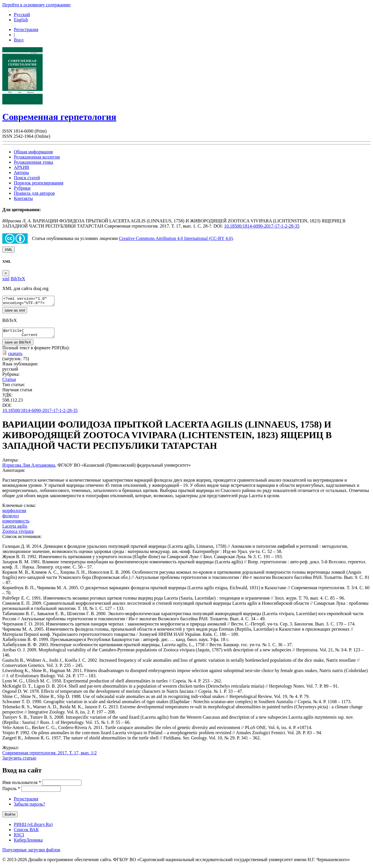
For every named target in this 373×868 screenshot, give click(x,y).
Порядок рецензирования (39, 183)
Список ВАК (26, 833)
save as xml (15, 312)
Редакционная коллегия (37, 157)
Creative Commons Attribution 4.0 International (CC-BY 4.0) (176, 238)
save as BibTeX (18, 346)
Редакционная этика (33, 162)
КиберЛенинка (28, 843)
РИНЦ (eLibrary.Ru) (33, 828)
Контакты (23, 198)
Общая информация (33, 152)
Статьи (9, 383)
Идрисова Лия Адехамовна (29, 469)
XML (8, 250)
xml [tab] (6, 279)
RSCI (19, 838)
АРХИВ (21, 167)
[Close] (6, 273)
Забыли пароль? (29, 807)
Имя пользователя (22, 786)
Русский (22, 15)
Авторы (21, 172)
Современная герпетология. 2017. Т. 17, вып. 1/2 (50, 756)
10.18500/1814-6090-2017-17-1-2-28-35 (262, 226)
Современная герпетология (59, 117)
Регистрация (26, 29)
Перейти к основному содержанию (36, 5)
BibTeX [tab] (18, 279)
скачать (15, 357)
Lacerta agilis (15, 530)
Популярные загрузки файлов (31, 853)
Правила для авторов (34, 193)
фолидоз (11, 519)
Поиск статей (27, 178)
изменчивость (16, 524)
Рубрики (22, 188)
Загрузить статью (19, 761)
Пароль (11, 792)
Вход (19, 40)
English (21, 20)
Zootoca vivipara (18, 535)
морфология (14, 514)
